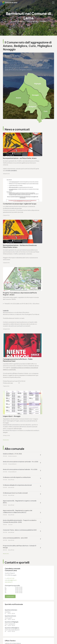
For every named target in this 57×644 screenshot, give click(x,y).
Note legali (6, 634)
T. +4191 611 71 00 (10, 410)
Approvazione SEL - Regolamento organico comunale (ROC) (13, 355)
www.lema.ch (9, 414)
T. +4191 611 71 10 (8, 601)
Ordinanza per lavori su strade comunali (39, 345)
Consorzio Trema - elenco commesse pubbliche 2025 (38, 367)
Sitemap (5, 635)
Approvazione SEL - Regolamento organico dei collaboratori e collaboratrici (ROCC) (40, 356)
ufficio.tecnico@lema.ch (12, 485)
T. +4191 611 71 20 (34, 584)
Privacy (5, 632)
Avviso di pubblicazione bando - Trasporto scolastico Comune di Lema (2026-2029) (13, 368)
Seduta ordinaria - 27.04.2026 (12, 325)
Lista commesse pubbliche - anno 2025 (14, 378)
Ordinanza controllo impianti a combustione (39, 335)
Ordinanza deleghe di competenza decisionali (11, 345)
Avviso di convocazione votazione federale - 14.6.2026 (14, 335)
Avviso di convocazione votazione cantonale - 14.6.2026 (40, 326)
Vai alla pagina (10, 429)
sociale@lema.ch (8, 603)
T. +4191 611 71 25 (9, 483)
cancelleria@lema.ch (11, 412)
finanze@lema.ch (35, 586)
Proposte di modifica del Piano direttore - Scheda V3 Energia (39, 378)
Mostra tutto (6, 311)
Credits (5, 636)
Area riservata (6, 638)
